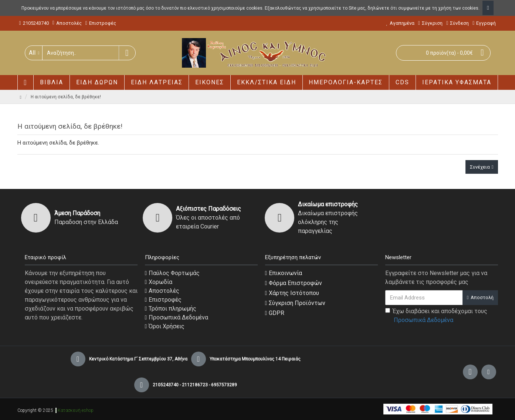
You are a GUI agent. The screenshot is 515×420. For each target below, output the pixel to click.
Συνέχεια (480, 167)
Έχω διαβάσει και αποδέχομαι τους (436, 316)
